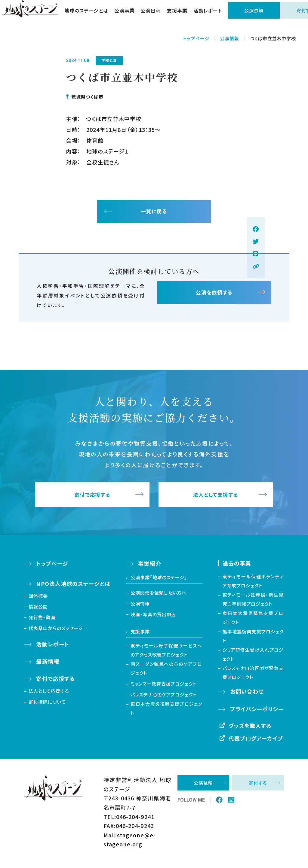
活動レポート (212, 15)
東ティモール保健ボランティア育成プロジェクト (253, 584)
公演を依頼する (214, 297)
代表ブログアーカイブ (256, 741)
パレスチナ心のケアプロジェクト (164, 697)
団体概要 (38, 598)
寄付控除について (47, 704)
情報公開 (38, 609)
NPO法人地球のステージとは (73, 586)
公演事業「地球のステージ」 (159, 580)
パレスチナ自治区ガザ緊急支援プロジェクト (253, 675)
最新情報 (48, 664)
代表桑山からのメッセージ (56, 631)
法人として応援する (49, 693)
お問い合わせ (247, 694)
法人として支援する (216, 497)
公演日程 (155, 15)
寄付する (258, 786)
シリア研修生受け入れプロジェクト (253, 657)
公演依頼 (258, 15)
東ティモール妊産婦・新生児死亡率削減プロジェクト (253, 602)
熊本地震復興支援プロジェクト (253, 639)
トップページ (196, 38)
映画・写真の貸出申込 (153, 617)
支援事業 (182, 15)
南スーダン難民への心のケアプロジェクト (166, 671)
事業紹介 (149, 566)
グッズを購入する (250, 728)
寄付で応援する (92, 497)
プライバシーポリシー (257, 711)
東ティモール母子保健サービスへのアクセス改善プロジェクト (166, 653)
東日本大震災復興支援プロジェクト (166, 711)
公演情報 (229, 38)
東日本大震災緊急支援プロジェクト (253, 620)
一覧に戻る (154, 213)
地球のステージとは (91, 15)
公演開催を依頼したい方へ (159, 595)
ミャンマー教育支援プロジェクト (164, 686)
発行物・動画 (42, 620)
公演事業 (129, 15)
